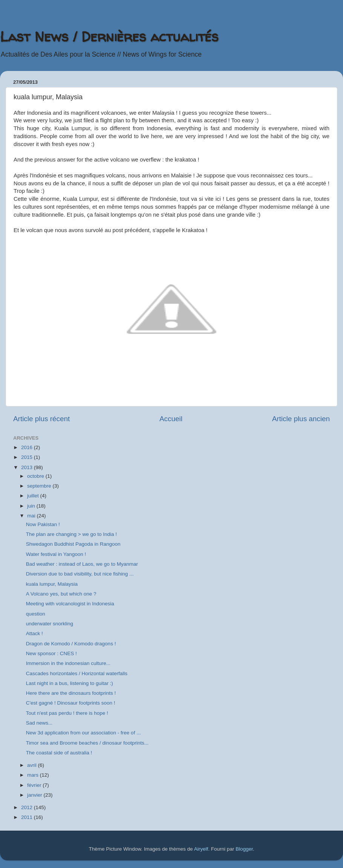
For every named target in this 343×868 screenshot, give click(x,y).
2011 (28, 817)
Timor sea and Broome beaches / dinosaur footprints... (87, 743)
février (35, 785)
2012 (28, 807)
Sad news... (39, 723)
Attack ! (34, 633)
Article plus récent (41, 419)
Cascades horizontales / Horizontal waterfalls (77, 673)
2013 (28, 467)
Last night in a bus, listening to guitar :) (70, 683)
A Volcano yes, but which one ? (61, 594)
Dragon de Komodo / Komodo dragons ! (71, 644)
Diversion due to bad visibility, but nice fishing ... (80, 574)
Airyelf (201, 849)
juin (32, 506)
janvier (35, 795)
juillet (34, 496)
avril (33, 765)
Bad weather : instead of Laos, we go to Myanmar (82, 564)
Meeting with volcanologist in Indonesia (70, 604)
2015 (28, 457)
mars (34, 775)
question (36, 614)
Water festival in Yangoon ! (56, 554)
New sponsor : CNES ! (51, 653)
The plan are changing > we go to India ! (71, 534)
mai (32, 516)
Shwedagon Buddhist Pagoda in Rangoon (73, 544)
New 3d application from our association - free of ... (83, 733)
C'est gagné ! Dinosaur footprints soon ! (71, 703)
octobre (36, 476)
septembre (40, 486)
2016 (28, 447)
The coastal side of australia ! (59, 753)
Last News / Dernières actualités (109, 36)
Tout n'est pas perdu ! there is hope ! (67, 713)
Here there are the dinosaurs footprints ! (71, 693)
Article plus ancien (301, 419)
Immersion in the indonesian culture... (68, 663)
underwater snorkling (50, 624)
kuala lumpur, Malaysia (52, 584)
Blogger (244, 849)
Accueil (171, 419)
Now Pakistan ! (43, 524)
